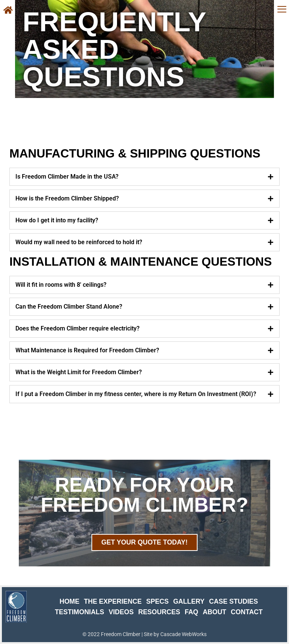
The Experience (113, 601)
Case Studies (234, 601)
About (215, 612)
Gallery (189, 601)
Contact (247, 612)
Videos (121, 612)
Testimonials (80, 612)
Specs (157, 601)
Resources (159, 612)
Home (69, 601)
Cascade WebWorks (183, 634)
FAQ (192, 612)
